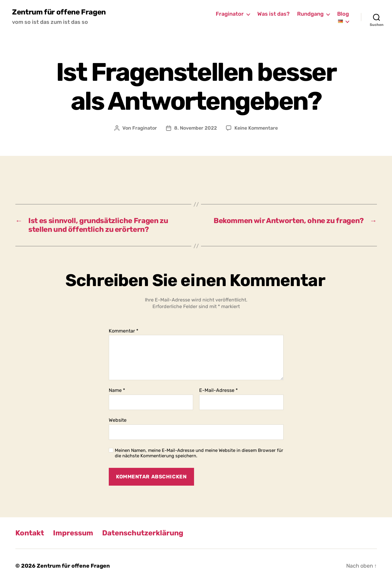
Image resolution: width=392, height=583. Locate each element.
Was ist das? (273, 14)
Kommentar (124, 331)
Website (118, 420)
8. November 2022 (196, 128)
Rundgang (310, 14)
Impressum (73, 533)
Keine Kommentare (256, 128)
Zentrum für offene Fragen (59, 12)
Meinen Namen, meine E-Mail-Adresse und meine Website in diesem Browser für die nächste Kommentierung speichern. (199, 453)
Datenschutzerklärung (143, 533)
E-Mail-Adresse (218, 390)
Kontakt (30, 533)
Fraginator (230, 14)
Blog (343, 14)
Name (117, 390)
